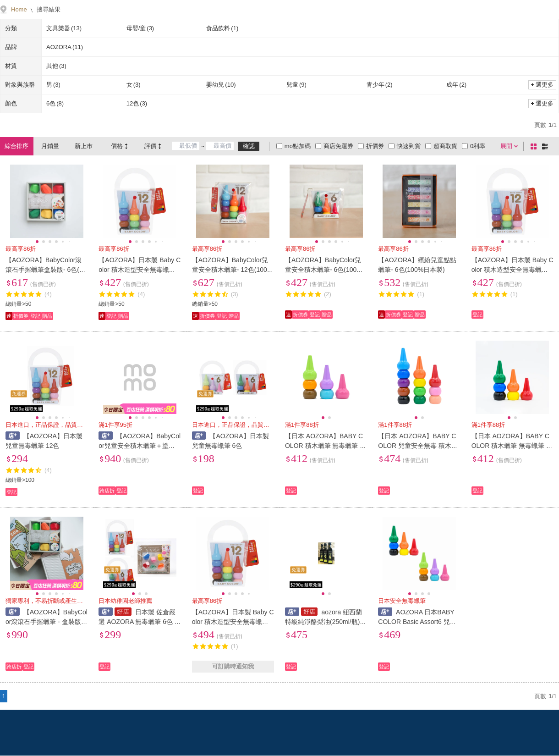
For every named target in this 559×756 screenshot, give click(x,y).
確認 (249, 146)
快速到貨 (409, 146)
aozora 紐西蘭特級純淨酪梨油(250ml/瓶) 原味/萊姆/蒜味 (323, 622)
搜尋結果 (48, 9)
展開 (506, 146)
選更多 (545, 85)
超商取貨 (445, 146)
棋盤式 (535, 146)
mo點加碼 (298, 146)
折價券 (375, 146)
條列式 (547, 146)
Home (19, 9)
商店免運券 (338, 146)
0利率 (478, 146)
